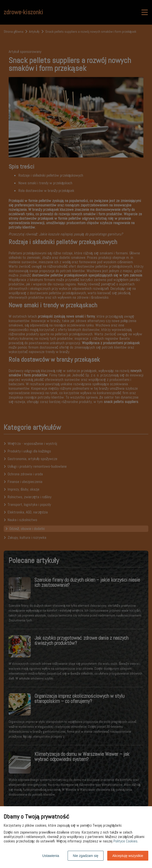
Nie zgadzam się (86, 856)
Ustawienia (51, 856)
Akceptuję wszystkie (128, 856)
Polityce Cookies (125, 841)
